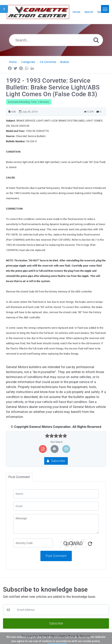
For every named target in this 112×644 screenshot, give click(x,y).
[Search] (96, 40)
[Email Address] (56, 610)
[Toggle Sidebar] (4, 9)
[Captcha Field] (33, 543)
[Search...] (56, 40)
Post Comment (56, 556)
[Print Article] (54, 449)
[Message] (56, 524)
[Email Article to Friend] (66, 449)
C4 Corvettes (48, 62)
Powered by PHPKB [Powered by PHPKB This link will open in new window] (35, 636)
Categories (28, 62)
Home (13, 62)
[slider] (56, 436)
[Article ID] (9, 112)
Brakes (65, 62)
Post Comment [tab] (19, 477)
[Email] (56, 506)
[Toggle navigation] (105, 9)
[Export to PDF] (43, 449)
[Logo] (38, 12)
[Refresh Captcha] (90, 544)
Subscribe (56, 461)
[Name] (56, 494)
